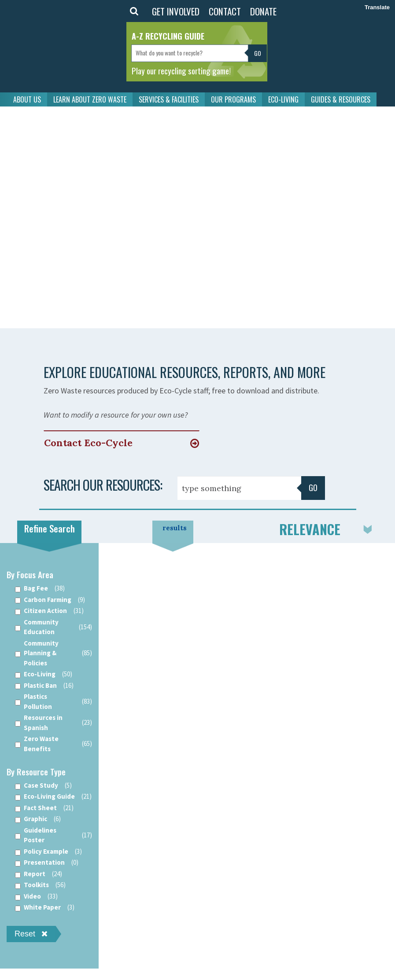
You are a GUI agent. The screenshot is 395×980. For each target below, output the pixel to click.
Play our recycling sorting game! (181, 70)
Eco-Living (44, 674)
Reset (31, 934)
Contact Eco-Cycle (88, 443)
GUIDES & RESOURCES (341, 99)
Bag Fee (40, 589)
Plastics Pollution (54, 701)
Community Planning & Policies (54, 653)
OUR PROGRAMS (233, 99)
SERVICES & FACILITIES (169, 99)
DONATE (263, 11)
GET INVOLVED (176, 11)
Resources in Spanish (54, 723)
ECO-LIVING (283, 99)
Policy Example (48, 852)
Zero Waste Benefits (54, 744)
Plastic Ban (44, 686)
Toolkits (40, 885)
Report (39, 874)
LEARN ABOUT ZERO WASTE (90, 99)
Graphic (38, 819)
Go (313, 488)
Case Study (43, 786)
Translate (377, 7)
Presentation (47, 863)
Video (36, 897)
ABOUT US (27, 99)
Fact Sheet (44, 808)
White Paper (45, 908)
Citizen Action (49, 611)
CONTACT (225, 11)
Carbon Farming (50, 600)
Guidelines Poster (54, 835)
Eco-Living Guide (53, 797)
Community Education (54, 627)
